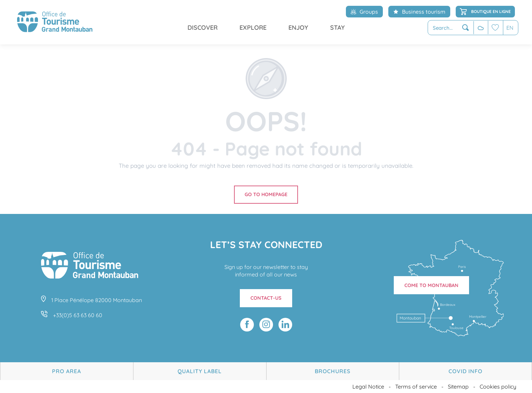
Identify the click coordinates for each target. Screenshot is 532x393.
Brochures (333, 371)
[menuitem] (55, 22)
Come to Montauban (431, 285)
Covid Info (465, 371)
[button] (451, 28)
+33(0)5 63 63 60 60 (78, 315)
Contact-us (266, 298)
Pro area (67, 371)
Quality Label (200, 371)
